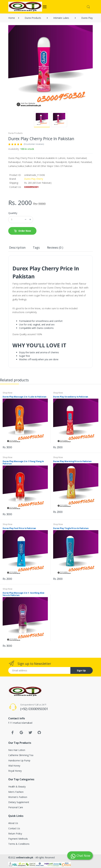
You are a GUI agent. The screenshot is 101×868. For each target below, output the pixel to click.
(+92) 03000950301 (34, 709)
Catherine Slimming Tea (21, 755)
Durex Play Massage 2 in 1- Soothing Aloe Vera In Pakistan (24, 594)
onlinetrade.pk (25, 857)
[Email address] (39, 670)
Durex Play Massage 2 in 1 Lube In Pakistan (25, 397)
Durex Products (15, 133)
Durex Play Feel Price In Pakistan (19, 528)
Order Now (22, 231)
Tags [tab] (36, 247)
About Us (13, 823)
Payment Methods (18, 839)
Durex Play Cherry (34, 179)
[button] (88, 6)
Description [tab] (17, 247)
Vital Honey (14, 766)
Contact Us (14, 828)
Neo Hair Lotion (17, 750)
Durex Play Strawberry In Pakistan (71, 397)
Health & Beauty (17, 787)
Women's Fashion (18, 797)
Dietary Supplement (19, 802)
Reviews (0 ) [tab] (55, 247)
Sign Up (81, 670)
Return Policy (15, 834)
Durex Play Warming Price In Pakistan (72, 461)
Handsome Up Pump (19, 760)
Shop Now (7, 393)
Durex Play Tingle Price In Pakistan (71, 528)
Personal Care (16, 807)
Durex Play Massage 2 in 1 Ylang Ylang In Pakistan (23, 462)
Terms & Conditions (19, 844)
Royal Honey (15, 771)
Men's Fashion (16, 792)
